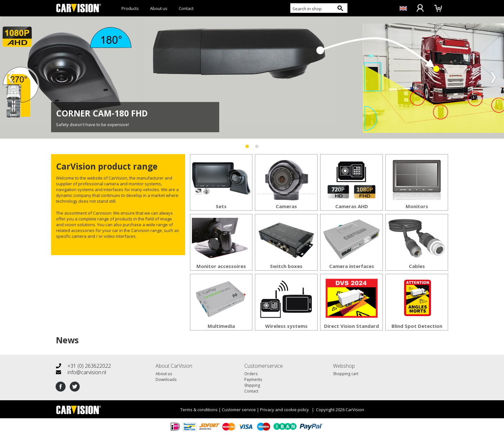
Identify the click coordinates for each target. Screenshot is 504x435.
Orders (251, 374)
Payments (253, 379)
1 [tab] (247, 143)
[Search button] (340, 8)
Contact (186, 8)
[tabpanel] (252, 78)
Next (493, 78)
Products (130, 8)
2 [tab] (257, 143)
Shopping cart (346, 374)
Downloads (166, 379)
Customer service (239, 410)
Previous (11, 78)
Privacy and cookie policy (284, 410)
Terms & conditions (199, 410)
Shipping (252, 385)
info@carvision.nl (81, 372)
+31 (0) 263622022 (83, 366)
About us (159, 8)
